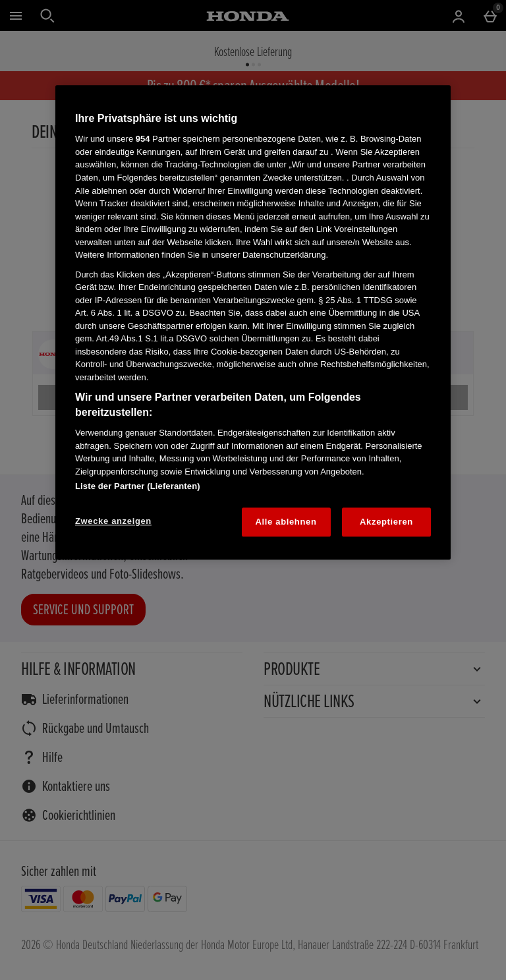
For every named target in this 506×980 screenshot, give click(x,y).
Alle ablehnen (286, 522)
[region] (253, 322)
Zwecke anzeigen (113, 521)
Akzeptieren (386, 522)
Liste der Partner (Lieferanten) (138, 486)
